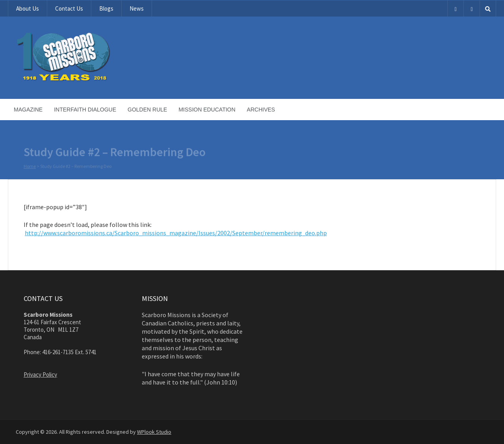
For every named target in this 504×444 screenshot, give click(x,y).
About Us (28, 8)
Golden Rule (147, 110)
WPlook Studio (154, 432)
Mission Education (207, 110)
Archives (261, 110)
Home (30, 166)
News (137, 8)
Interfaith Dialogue (85, 110)
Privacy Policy (40, 374)
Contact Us (69, 8)
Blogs (106, 8)
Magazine (28, 110)
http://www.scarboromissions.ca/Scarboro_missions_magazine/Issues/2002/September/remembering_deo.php (176, 233)
